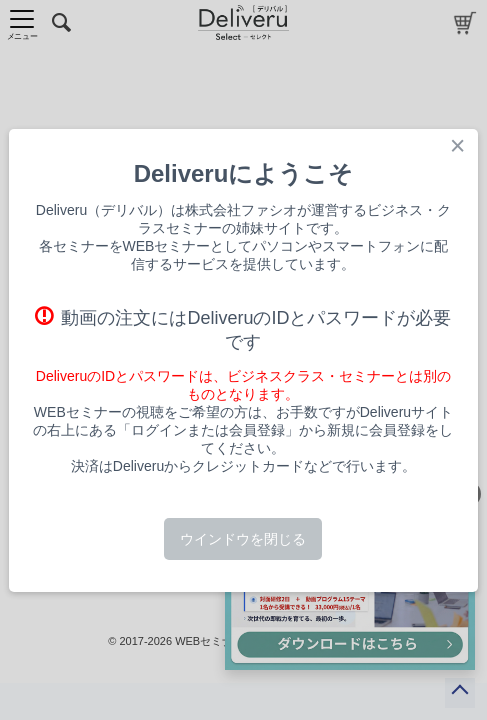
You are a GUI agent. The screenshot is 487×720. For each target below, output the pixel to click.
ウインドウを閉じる (243, 539)
